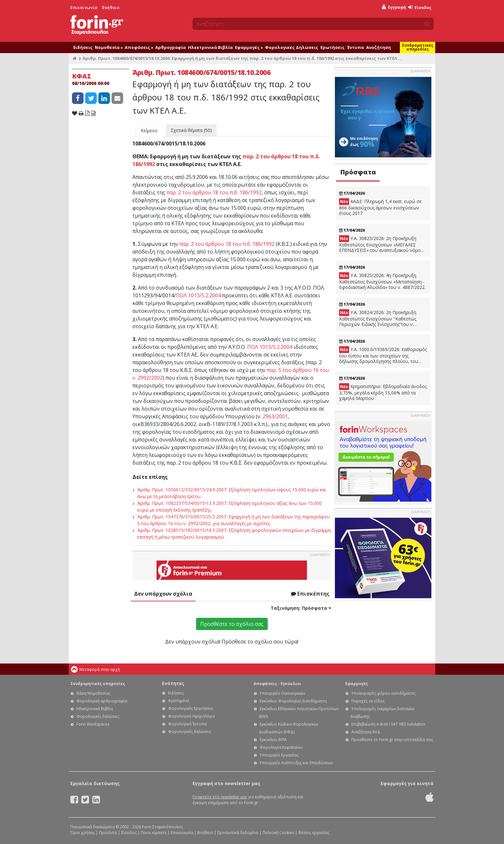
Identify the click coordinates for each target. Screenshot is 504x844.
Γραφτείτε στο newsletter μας (220, 797)
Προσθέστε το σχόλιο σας (232, 624)
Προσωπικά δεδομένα (238, 833)
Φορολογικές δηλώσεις (98, 716)
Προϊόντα (108, 833)
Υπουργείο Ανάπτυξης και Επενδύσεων (296, 763)
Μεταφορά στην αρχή (100, 669)
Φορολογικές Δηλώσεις (292, 47)
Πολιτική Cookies (278, 833)
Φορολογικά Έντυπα (187, 724)
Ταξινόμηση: (301, 608)
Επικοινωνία (84, 8)
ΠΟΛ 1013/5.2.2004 (198, 295)
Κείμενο (149, 130)
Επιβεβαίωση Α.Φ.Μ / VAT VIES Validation (388, 724)
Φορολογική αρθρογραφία (102, 701)
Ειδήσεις (83, 47)
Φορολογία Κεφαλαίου (281, 747)
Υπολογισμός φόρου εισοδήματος (383, 693)
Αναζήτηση (378, 47)
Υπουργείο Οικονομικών (282, 693)
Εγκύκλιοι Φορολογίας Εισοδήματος (293, 701)
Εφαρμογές (249, 47)
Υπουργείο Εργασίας (279, 755)
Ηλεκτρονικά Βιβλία (210, 47)
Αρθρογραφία (171, 47)
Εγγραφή (394, 7)
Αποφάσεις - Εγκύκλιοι (277, 684)
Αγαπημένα (179, 701)
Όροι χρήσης (83, 833)
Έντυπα (355, 47)
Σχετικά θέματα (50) (191, 130)
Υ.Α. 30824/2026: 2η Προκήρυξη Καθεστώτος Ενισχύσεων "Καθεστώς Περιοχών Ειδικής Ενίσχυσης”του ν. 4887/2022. (378, 318)
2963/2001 (275, 416)
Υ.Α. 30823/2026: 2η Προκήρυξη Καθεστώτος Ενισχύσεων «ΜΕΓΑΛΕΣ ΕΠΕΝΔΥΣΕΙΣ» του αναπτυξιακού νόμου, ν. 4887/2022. (382, 244)
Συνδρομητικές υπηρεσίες (418, 47)
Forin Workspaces (93, 724)
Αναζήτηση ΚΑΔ (366, 732)
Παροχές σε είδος (368, 701)
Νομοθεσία (109, 47)
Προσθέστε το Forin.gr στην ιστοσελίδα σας (392, 740)
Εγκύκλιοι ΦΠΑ (273, 740)
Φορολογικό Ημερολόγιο (192, 716)
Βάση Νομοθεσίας (94, 693)
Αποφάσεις (139, 47)
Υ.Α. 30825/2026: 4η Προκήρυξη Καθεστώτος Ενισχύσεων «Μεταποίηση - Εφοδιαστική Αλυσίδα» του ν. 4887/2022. (382, 281)
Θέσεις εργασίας (314, 833)
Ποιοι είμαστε (154, 833)
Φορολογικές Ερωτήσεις (191, 708)
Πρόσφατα (358, 172)
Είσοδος (420, 8)
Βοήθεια (111, 8)
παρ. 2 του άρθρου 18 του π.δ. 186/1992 (214, 192)
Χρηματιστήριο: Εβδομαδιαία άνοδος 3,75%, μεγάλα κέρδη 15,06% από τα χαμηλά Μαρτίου (383, 392)
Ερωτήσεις (333, 47)
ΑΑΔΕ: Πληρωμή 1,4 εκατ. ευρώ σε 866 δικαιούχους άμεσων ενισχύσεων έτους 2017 (380, 207)
